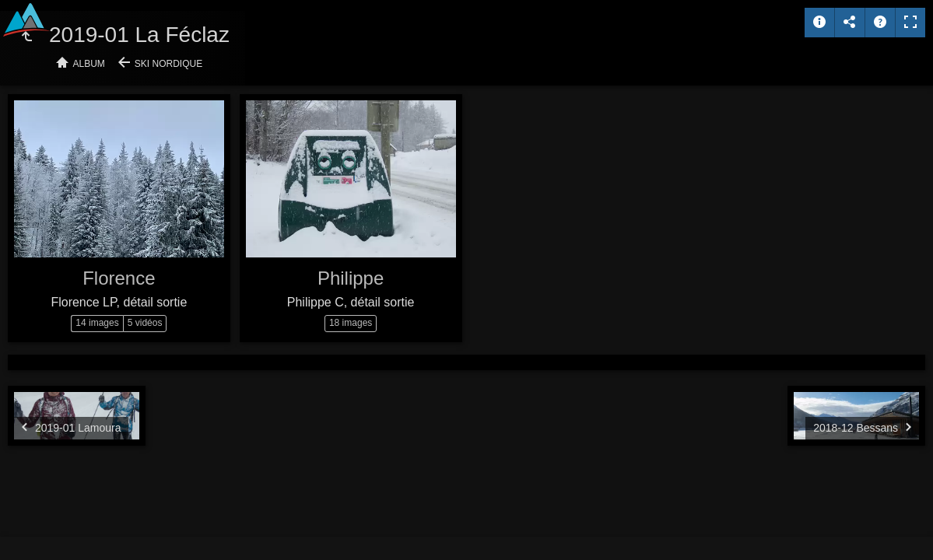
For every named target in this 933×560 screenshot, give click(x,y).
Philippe (351, 278)
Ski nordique (168, 64)
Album (89, 64)
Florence (119, 278)
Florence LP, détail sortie (119, 302)
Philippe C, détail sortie (351, 302)
